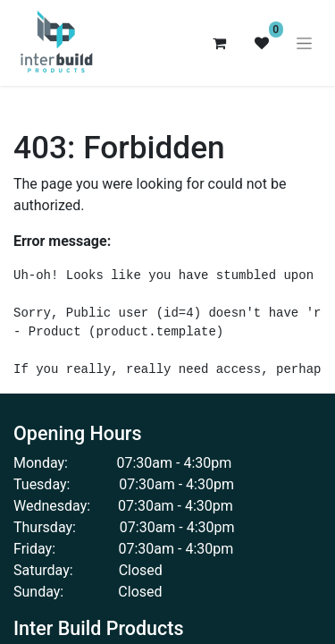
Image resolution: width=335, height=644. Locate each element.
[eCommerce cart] (219, 43)
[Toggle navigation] (304, 43)
